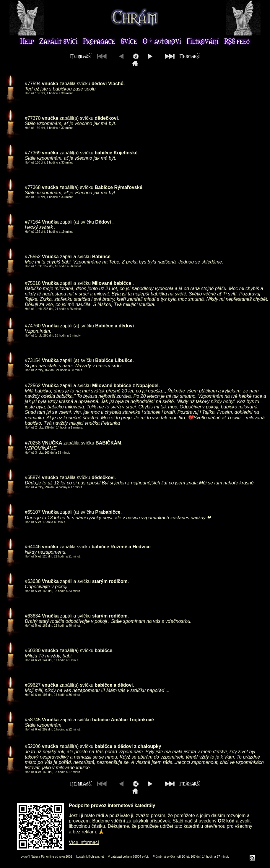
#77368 (33, 187)
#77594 (33, 84)
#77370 (33, 118)
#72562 (33, 385)
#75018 (33, 283)
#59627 (33, 685)
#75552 (33, 257)
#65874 (33, 477)
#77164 (33, 222)
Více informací (84, 842)
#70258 (33, 443)
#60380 (33, 650)
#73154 (33, 360)
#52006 (33, 746)
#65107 (33, 512)
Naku (34, 857)
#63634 (33, 616)
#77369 (33, 153)
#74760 (33, 326)
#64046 (33, 547)
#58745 (33, 720)
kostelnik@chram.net (90, 857)
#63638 (33, 581)
